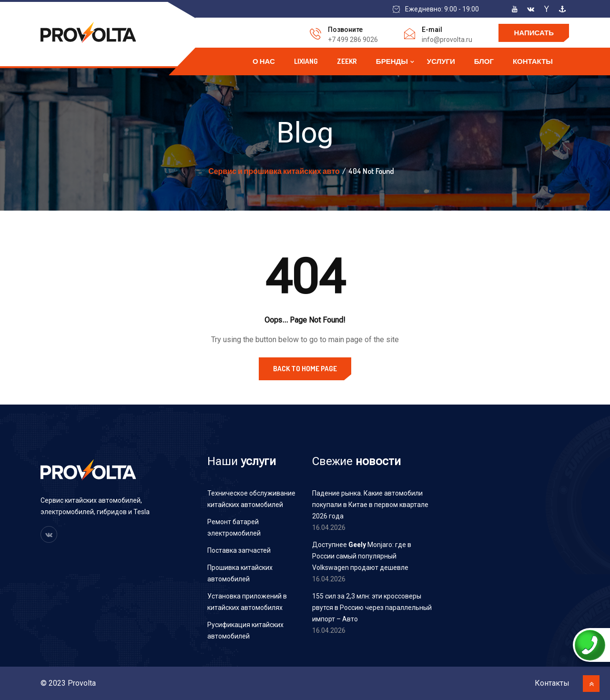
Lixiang (306, 61)
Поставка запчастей (239, 550)
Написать (534, 33)
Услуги (441, 61)
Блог (484, 61)
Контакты (533, 61)
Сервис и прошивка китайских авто (274, 171)
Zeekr (347, 61)
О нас (264, 61)
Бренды (392, 61)
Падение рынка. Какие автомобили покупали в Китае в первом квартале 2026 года (370, 505)
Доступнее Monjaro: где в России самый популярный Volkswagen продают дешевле (362, 556)
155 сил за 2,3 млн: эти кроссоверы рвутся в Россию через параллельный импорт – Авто (372, 608)
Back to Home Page (305, 369)
